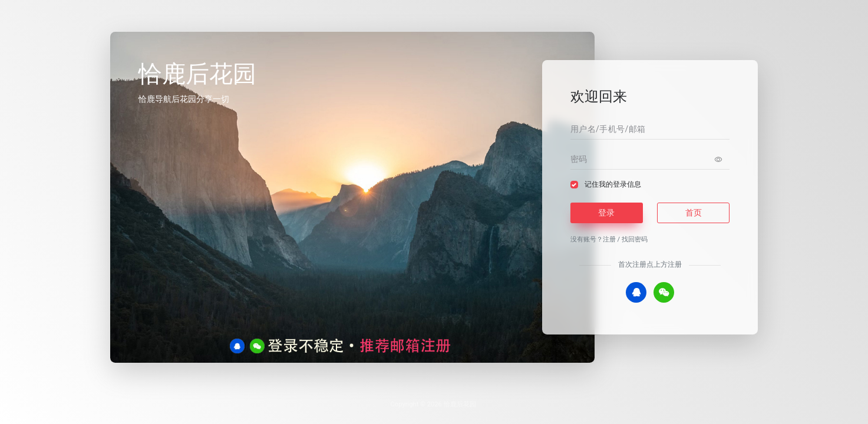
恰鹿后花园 (460, 404)
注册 (609, 239)
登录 (606, 213)
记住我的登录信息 (613, 184)
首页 (694, 213)
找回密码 (635, 239)
